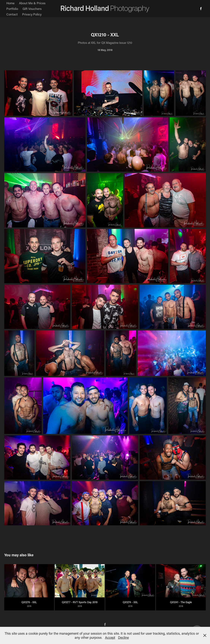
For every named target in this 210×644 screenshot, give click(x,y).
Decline (123, 637)
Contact (12, 14)
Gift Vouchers (32, 9)
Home (10, 3)
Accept (110, 637)
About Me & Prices (32, 3)
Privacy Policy (32, 14)
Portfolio (12, 9)
